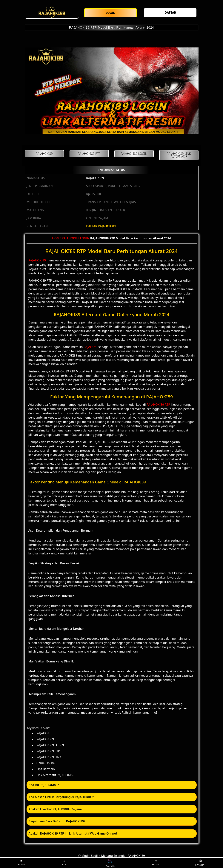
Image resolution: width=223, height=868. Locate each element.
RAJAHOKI (91, 347)
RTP (64, 863)
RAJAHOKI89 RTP (158, 405)
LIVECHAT (200, 863)
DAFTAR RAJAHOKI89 (101, 226)
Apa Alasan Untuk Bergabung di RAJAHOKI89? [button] (61, 797)
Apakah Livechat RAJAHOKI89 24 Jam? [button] (55, 809)
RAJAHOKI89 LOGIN (76, 238)
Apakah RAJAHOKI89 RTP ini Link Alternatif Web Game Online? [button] (73, 833)
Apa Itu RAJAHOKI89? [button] (44, 785)
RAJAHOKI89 (95, 178)
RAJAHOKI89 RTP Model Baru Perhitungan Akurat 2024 (111, 28)
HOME (57, 238)
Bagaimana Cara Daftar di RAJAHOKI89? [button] (57, 821)
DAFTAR (110, 863)
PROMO (156, 863)
